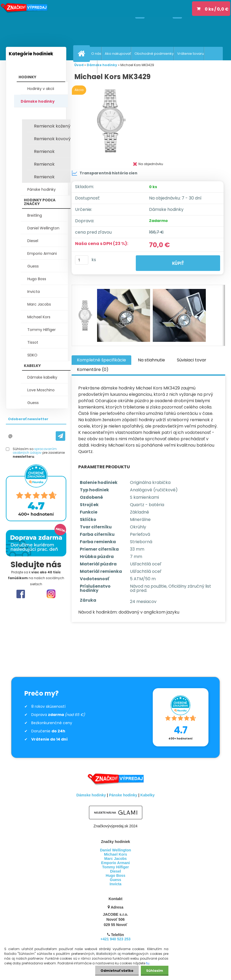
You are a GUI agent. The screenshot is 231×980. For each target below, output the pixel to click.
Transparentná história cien (104, 173)
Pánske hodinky (42, 189)
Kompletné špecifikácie (101, 360)
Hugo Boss (37, 279)
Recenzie (89, 67)
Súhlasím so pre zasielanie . (39, 453)
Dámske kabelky (42, 377)
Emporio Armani (42, 253)
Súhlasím (155, 971)
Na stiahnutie (151, 360)
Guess (33, 266)
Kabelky (147, 795)
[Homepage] (83, 53)
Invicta (34, 292)
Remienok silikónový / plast (51, 153)
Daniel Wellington (43, 228)
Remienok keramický (45, 178)
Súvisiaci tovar (192, 360)
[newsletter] (60, 436)
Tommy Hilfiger (42, 330)
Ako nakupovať (118, 54)
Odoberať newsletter (28, 419)
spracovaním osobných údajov (35, 451)
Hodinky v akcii (41, 89)
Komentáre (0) (93, 369)
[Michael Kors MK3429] (148, 121)
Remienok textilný (44, 166)
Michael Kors (39, 317)
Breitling (35, 215)
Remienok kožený (52, 126)
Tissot (33, 342)
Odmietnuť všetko (117, 971)
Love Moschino (41, 390)
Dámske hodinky (38, 101)
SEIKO (32, 355)
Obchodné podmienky (154, 54)
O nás (96, 54)
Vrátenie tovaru (191, 54)
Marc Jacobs (39, 304)
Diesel (33, 241)
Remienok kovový (52, 139)
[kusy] (82, 260)
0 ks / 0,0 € (217, 9)
